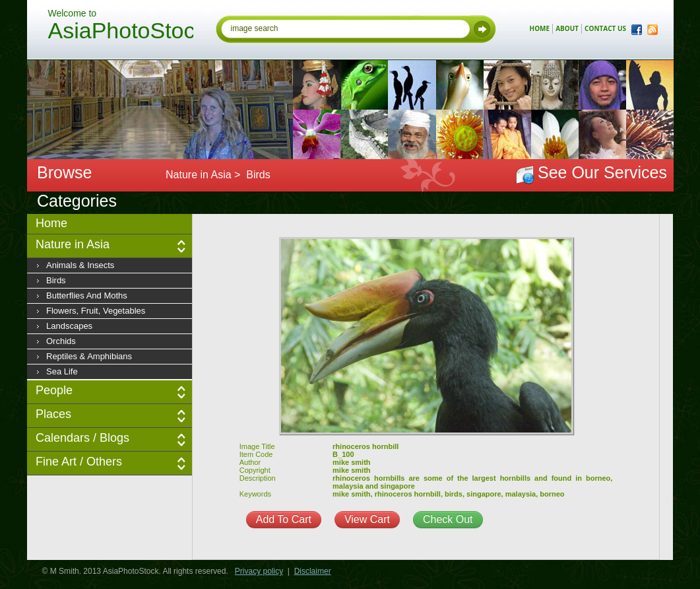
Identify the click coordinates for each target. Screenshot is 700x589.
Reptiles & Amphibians (89, 356)
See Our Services (602, 172)
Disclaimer (313, 571)
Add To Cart (284, 519)
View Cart (367, 519)
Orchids (61, 341)
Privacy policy (259, 571)
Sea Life (62, 371)
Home (51, 223)
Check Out (448, 519)
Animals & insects (80, 265)
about (567, 28)
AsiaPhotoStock (121, 32)
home (540, 28)
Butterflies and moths (87, 295)
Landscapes (69, 326)
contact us (605, 28)
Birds (56, 280)
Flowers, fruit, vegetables (96, 311)
